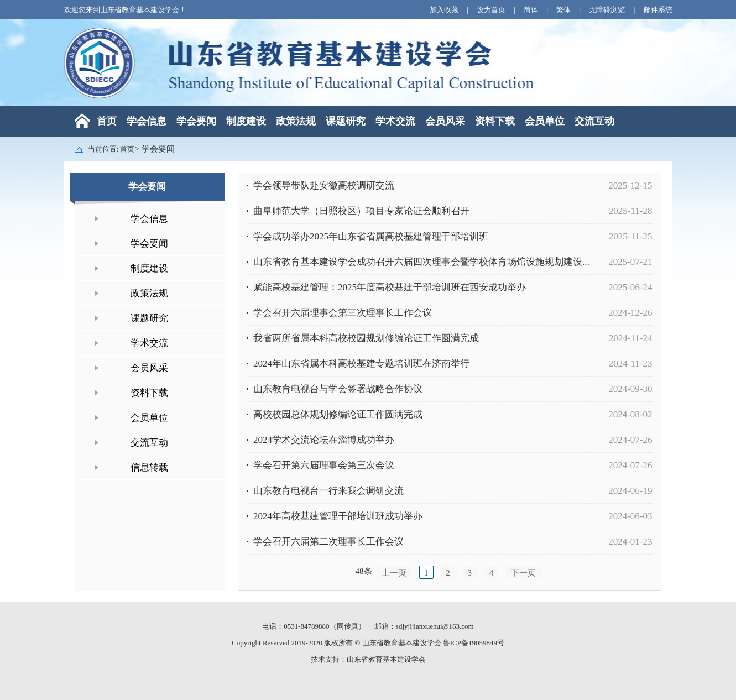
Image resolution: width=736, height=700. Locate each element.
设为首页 (492, 10)
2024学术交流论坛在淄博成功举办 (324, 440)
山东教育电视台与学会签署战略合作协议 (338, 389)
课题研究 (346, 121)
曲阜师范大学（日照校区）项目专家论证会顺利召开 (361, 211)
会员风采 (445, 121)
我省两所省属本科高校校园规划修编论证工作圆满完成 (366, 338)
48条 (364, 571)
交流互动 (594, 121)
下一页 (523, 573)
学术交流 (395, 121)
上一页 (394, 573)
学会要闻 (196, 121)
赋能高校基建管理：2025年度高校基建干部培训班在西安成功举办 (390, 287)
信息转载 (149, 467)
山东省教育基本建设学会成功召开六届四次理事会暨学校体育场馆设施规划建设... (421, 262)
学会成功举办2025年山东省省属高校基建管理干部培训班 (371, 236)
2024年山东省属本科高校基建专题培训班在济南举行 (361, 364)
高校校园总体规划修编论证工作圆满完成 (338, 414)
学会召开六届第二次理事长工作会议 (328, 542)
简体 (532, 10)
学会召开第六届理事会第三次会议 (324, 465)
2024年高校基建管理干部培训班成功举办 (338, 516)
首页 (107, 121)
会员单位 (545, 121)
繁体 (564, 10)
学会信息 (147, 121)
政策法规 (296, 121)
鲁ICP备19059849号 (474, 643)
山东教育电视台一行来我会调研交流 (328, 491)
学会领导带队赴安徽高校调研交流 (324, 186)
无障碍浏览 (608, 10)
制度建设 (246, 121)
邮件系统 (658, 10)
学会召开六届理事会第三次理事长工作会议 (343, 313)
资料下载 (495, 121)
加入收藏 (445, 10)
